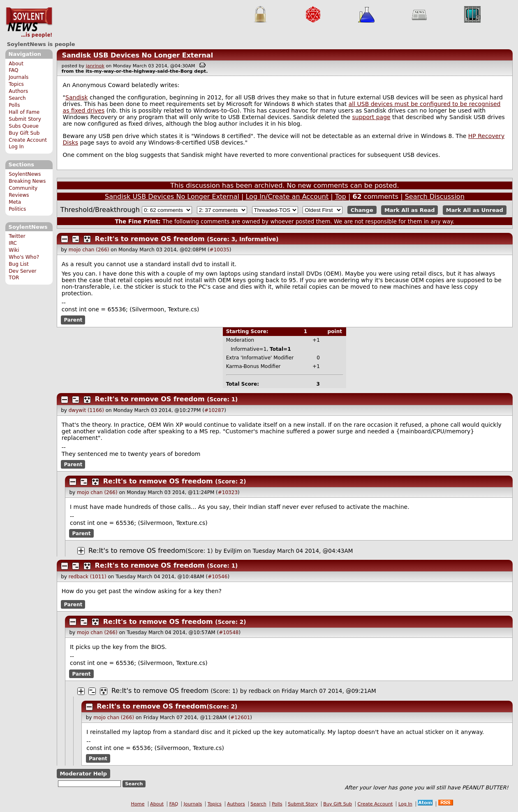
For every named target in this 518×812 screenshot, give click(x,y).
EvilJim (233, 551)
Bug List (19, 264)
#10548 (229, 633)
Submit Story (25, 119)
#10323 (228, 492)
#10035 (220, 250)
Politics (17, 209)
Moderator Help (83, 774)
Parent (73, 320)
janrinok (95, 66)
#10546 (217, 577)
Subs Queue (24, 126)
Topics (16, 84)
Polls (14, 105)
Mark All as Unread (475, 210)
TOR (14, 278)
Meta (15, 202)
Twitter (17, 236)
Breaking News (27, 181)
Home (138, 804)
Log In (16, 147)
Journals (18, 77)
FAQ (13, 70)
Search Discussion (435, 197)
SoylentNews (29, 23)
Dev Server (22, 271)
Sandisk (77, 97)
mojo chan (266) (89, 250)
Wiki (14, 250)
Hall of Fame (24, 112)
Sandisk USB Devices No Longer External (137, 55)
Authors (18, 91)
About (16, 64)
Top (341, 197)
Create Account (28, 140)
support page (371, 117)
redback (260, 691)
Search (17, 98)
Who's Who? (24, 257)
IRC (13, 243)
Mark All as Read (410, 210)
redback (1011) (88, 577)
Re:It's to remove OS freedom (150, 239)
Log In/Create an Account (287, 197)
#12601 (240, 718)
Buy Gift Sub (24, 133)
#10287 (214, 410)
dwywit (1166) (86, 410)
